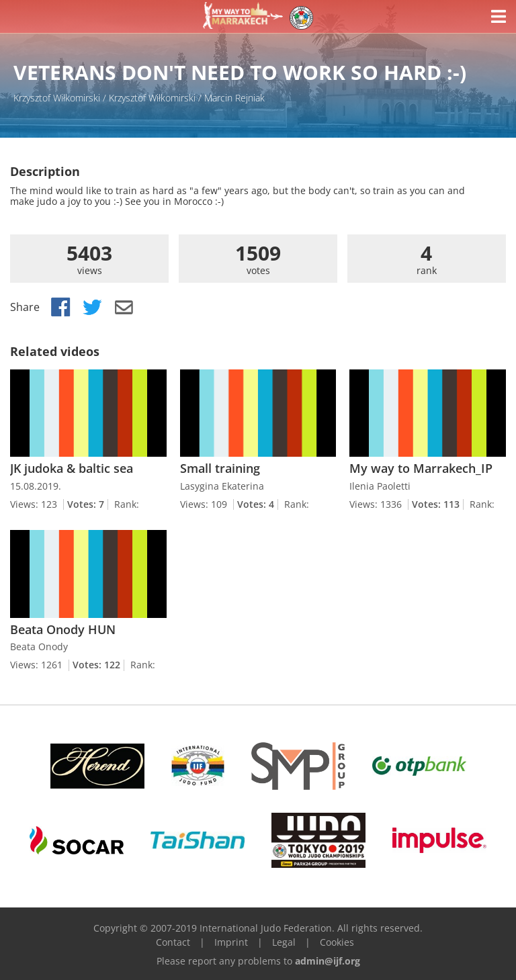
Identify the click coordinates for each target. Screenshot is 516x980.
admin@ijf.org (328, 961)
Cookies (337, 942)
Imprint (231, 942)
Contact (173, 942)
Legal (284, 942)
